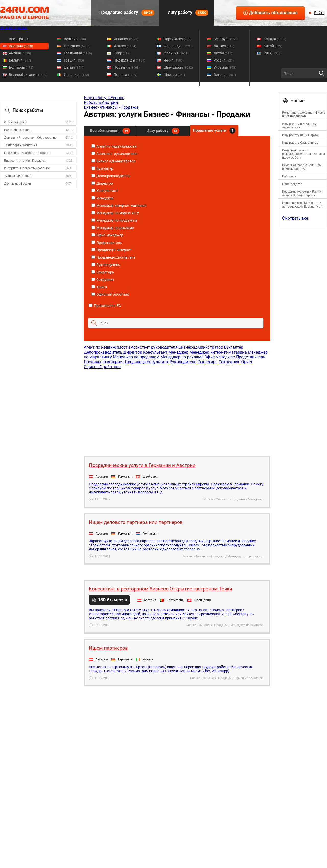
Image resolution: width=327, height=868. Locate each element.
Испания (126, 39)
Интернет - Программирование (27, 168)
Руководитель (106, 265)
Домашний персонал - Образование (30, 138)
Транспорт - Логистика (21, 145)
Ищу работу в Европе (104, 98)
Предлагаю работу (126, 13)
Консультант (105, 191)
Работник (289, 176)
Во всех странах (13, 28)
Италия (125, 46)
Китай (273, 46)
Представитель (107, 243)
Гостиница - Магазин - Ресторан (27, 153)
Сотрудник (103, 280)
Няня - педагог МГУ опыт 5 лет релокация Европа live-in (303, 205)
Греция (74, 60)
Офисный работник (110, 294)
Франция (176, 53)
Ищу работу (188, 13)
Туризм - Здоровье (18, 176)
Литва (223, 53)
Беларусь (226, 39)
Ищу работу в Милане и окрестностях (299, 126)
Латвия (224, 46)
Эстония (225, 75)
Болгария (21, 67)
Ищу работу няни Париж (300, 135)
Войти (319, 13)
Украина (225, 67)
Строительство (15, 122)
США (273, 53)
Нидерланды (129, 60)
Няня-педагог (292, 184)
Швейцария (178, 67)
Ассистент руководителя (114, 154)
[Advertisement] (177, 410)
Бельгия (20, 60)
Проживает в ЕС (105, 306)
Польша (125, 75)
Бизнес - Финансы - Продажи (25, 161)
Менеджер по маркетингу (115, 213)
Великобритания (28, 75)
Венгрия (75, 39)
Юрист (99, 287)
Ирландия (76, 75)
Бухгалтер (102, 168)
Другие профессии (17, 184)
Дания (73, 67)
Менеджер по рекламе (113, 228)
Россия (224, 60)
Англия (20, 53)
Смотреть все (295, 218)
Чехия (174, 60)
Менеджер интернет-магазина (119, 206)
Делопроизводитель (111, 176)
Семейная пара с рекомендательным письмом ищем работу (303, 154)
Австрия (21, 46)
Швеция (174, 75)
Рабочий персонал (18, 130)
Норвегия (127, 67)
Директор (102, 183)
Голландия (78, 53)
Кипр (122, 53)
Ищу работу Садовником (300, 143)
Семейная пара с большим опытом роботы (302, 167)
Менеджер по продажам (114, 220)
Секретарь (103, 272)
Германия (77, 46)
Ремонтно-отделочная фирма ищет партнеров (304, 114)
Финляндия (178, 46)
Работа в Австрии (101, 103)
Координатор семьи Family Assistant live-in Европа (302, 194)
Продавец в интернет (112, 250)
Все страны (19, 39)
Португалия (177, 39)
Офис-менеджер (107, 235)
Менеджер (103, 198)
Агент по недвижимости (114, 146)
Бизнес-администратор (113, 161)
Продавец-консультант (113, 257)
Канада (275, 39)
